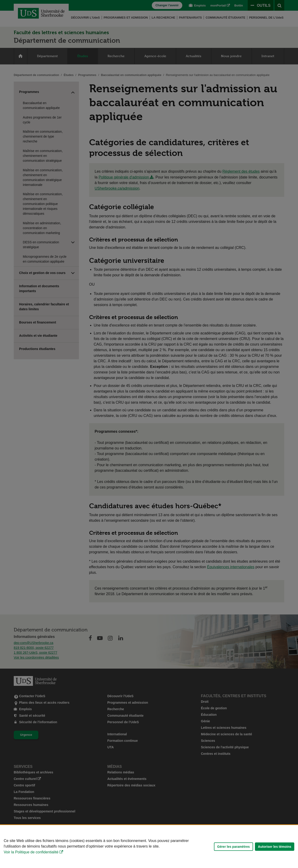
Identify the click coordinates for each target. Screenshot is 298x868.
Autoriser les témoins (275, 847)
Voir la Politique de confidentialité (31, 852)
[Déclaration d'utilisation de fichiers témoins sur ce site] (149, 847)
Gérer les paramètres (234, 847)
